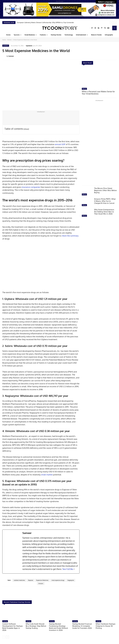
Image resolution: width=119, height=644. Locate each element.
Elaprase (31, 580)
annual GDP (60, 144)
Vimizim (41, 584)
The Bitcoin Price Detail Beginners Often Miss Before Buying (105, 190)
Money (84, 89)
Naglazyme (71, 580)
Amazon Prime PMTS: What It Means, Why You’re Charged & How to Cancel (105, 201)
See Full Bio (68, 569)
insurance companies (31, 187)
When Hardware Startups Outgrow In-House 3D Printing (106, 626)
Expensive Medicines (42, 580)
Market (9, 40)
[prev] (112, 23)
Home (4, 40)
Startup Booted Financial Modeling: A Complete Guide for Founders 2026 (82, 626)
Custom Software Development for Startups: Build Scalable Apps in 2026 (13, 627)
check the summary (70, 236)
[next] (115, 23)
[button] (114, 28)
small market (47, 475)
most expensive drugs (58, 580)
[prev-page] (4, 637)
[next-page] (7, 637)
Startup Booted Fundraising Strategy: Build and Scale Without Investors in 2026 (58, 627)
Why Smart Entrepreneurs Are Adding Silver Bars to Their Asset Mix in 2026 (104, 211)
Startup (5, 621)
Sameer (11, 56)
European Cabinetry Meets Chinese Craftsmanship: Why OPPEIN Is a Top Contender (46, 22)
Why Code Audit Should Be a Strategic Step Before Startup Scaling (36, 626)
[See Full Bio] (74, 569)
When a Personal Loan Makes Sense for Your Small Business (97, 93)
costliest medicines (19, 580)
